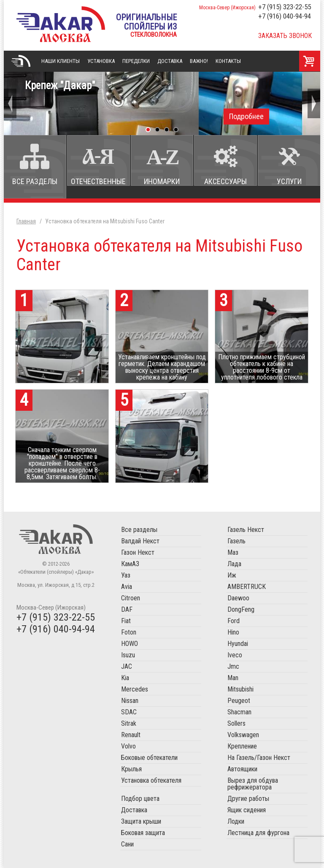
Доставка (170, 61)
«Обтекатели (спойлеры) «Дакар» (61, 24)
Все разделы (35, 181)
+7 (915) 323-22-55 (285, 7)
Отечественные (98, 181)
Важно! (199, 61)
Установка (101, 61)
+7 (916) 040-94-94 (285, 16)
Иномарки (162, 181)
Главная (21, 61)
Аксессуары (225, 181)
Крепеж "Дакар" (162, 102)
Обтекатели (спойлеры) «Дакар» (56, 539)
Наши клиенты (61, 61)
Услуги (289, 181)
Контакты (228, 61)
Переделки (136, 61)
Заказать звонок (285, 36)
